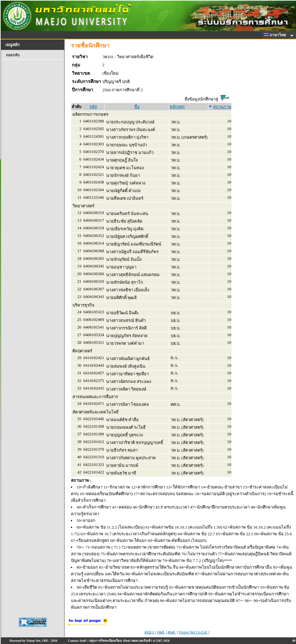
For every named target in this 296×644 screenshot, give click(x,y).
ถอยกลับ (13, 55)
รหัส (93, 107)
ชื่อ (137, 107)
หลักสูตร (177, 107)
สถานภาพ (222, 107)
